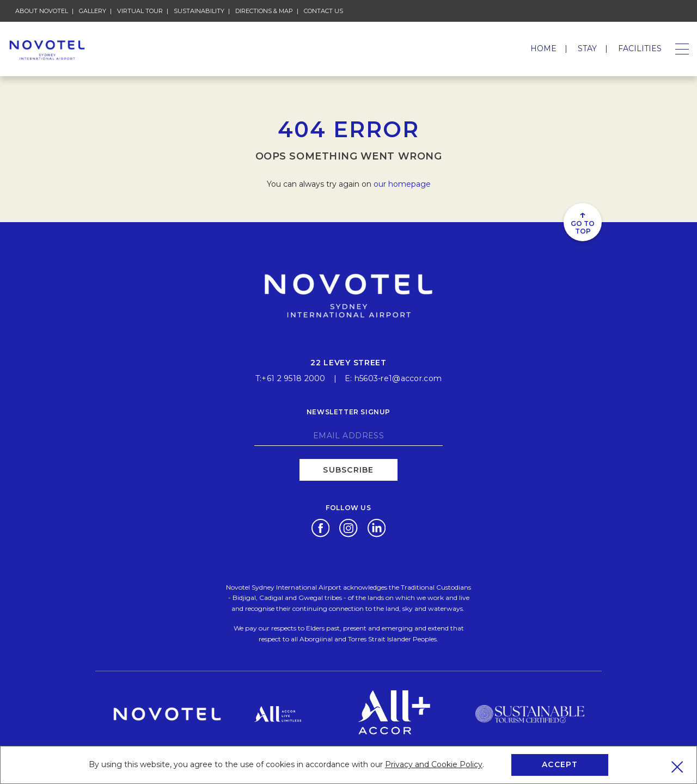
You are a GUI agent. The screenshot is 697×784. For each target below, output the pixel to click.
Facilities (640, 48)
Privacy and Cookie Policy (434, 764)
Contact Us (323, 11)
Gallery (93, 11)
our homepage (402, 184)
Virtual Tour (140, 11)
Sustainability (199, 11)
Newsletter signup (348, 411)
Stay (587, 48)
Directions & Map (264, 11)
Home (543, 48)
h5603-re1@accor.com (398, 378)
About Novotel (42, 11)
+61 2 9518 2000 (293, 378)
